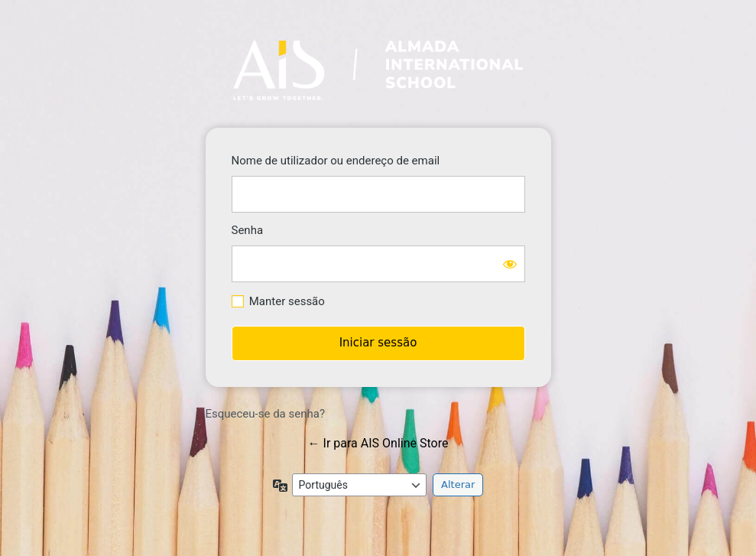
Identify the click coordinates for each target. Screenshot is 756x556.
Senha (248, 230)
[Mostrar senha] (510, 264)
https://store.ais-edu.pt (378, 70)
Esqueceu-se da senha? (265, 414)
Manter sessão (287, 301)
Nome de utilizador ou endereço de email (336, 161)
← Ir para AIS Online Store (378, 443)
